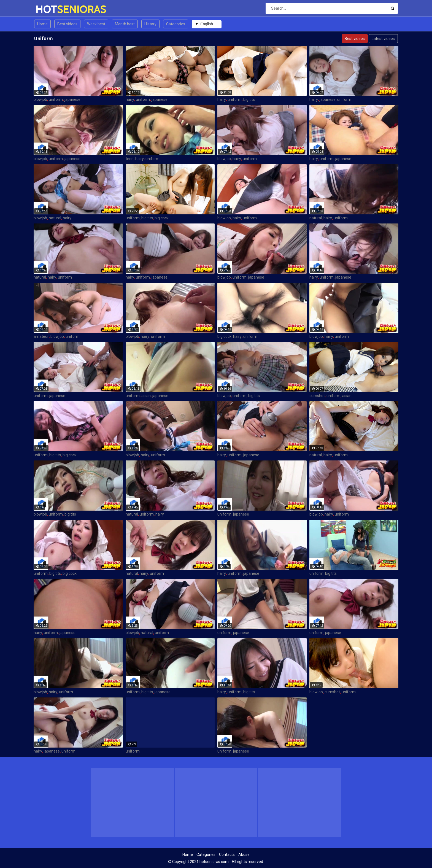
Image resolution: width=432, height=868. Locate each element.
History (150, 24)
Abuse (244, 854)
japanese (72, 99)
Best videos (67, 24)
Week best (96, 24)
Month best (125, 24)
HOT (50, 9)
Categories (176, 24)
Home (42, 24)
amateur (41, 336)
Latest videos (383, 39)
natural (55, 218)
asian (146, 396)
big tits (249, 99)
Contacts (227, 854)
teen (130, 159)
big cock (162, 218)
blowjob (40, 99)
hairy (130, 99)
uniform (56, 99)
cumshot (317, 396)
